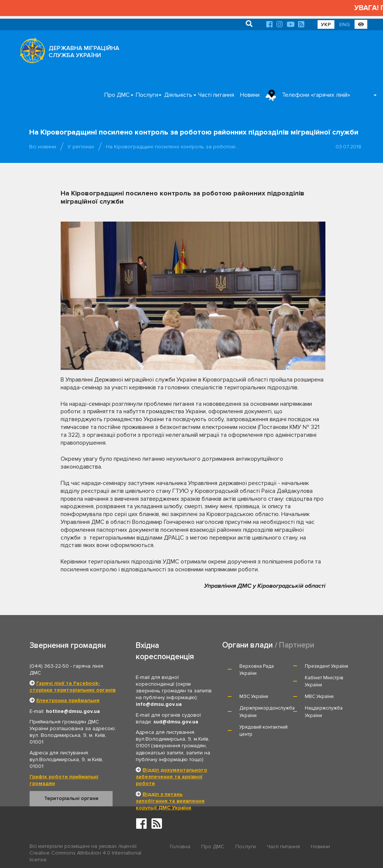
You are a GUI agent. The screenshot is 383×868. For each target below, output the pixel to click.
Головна (180, 847)
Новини (250, 95)
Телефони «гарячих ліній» (316, 95)
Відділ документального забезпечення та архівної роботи (171, 777)
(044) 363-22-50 (49, 666)
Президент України (327, 666)
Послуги (147, 95)
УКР (326, 24)
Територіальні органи (71, 798)
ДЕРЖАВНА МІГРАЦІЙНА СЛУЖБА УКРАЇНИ (84, 52)
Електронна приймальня (68, 700)
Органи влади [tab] (247, 645)
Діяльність (178, 95)
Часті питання (216, 95)
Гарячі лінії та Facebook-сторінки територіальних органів (73, 687)
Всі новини (43, 147)
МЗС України (254, 696)
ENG (344, 24)
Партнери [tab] (297, 645)
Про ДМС (117, 95)
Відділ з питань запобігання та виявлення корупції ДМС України (170, 801)
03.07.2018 (348, 147)
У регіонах (81, 147)
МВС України (319, 696)
